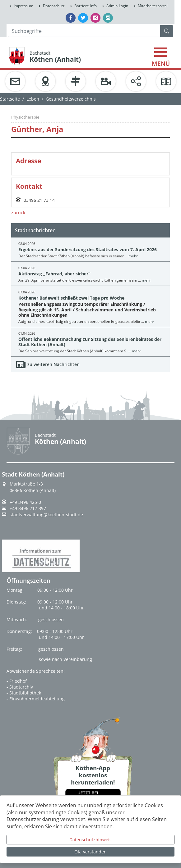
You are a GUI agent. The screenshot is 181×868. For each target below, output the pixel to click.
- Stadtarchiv (20, 687)
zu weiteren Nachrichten (53, 364)
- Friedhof (17, 681)
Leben (33, 99)
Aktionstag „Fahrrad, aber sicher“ (54, 274)
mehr (133, 256)
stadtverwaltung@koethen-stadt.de (46, 515)
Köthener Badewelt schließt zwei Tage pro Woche (71, 298)
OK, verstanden (90, 852)
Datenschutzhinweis (90, 840)
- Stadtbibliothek (24, 693)
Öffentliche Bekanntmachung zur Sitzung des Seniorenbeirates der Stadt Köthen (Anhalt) (90, 342)
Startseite (10, 99)
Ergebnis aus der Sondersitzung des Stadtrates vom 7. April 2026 (88, 249)
